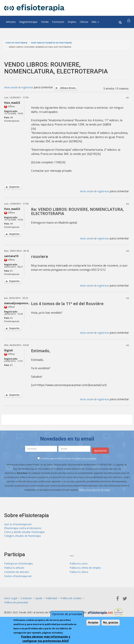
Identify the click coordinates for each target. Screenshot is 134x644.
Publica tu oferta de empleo (85, 570)
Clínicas (84, 22)
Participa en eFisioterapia (18, 566)
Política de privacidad (16, 604)
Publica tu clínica (79, 574)
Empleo (72, 22)
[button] (129, 22)
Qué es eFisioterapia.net (18, 525)
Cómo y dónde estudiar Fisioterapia (24, 534)
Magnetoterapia (28, 22)
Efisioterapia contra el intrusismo (23, 529)
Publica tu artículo (14, 570)
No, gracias (111, 623)
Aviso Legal (11, 600)
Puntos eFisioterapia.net (18, 578)
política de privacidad (85, 459)
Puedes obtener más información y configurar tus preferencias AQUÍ (46, 639)
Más (95, 22)
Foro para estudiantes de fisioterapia (54, 43)
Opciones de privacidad (67, 614)
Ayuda (39, 600)
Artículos (11, 22)
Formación (58, 22)
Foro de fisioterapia (17, 43)
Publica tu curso (79, 566)
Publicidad (51, 600)
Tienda (45, 22)
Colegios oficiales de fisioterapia (22, 538)
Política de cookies (71, 600)
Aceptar (93, 623)
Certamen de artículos (17, 574)
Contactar (26, 600)
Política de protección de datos (94, 491)
